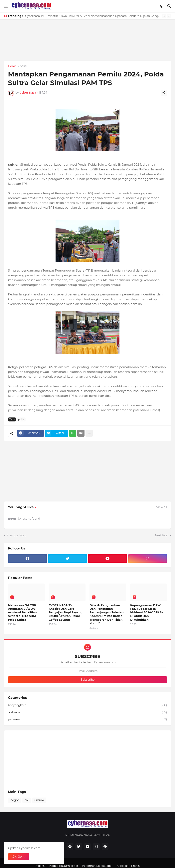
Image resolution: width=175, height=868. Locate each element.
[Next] (169, 16)
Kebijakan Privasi (129, 866)
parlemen (87, 719)
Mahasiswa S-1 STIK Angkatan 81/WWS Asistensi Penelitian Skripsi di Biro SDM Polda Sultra (22, 612)
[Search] (170, 6)
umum (39, 800)
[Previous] (164, 16)
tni (27, 800)
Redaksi (40, 866)
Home (12, 66)
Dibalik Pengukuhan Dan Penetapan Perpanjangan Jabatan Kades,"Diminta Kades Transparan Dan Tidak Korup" (107, 614)
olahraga (87, 713)
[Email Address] (87, 671)
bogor (15, 800)
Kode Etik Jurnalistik (64, 866)
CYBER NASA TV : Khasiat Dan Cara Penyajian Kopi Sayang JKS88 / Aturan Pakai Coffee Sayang (66, 612)
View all (162, 507)
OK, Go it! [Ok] (19, 857)
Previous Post (16, 535)
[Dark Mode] (162, 6)
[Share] (164, 93)
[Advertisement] (87, 47)
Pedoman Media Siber (97, 866)
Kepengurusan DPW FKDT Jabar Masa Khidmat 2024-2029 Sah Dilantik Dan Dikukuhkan (148, 612)
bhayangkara (87, 705)
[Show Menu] (5, 6)
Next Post (162, 535)
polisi (23, 66)
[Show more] (89, 433)
